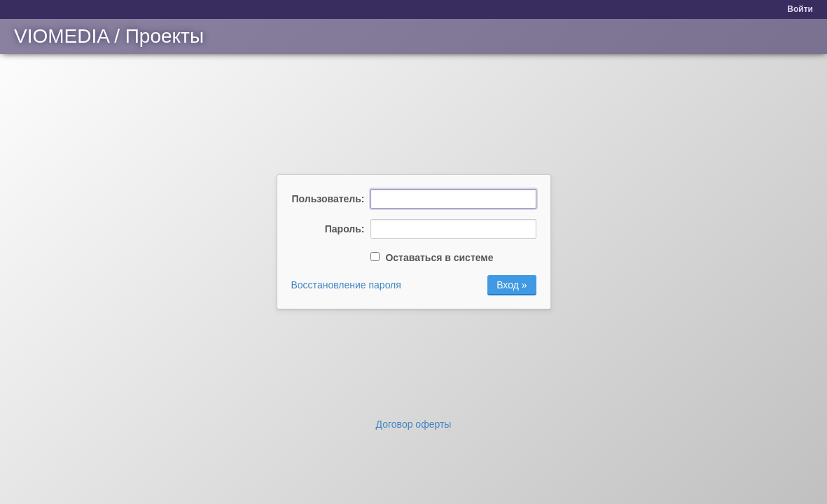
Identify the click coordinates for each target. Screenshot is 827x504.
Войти (800, 9)
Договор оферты (414, 424)
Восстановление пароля (346, 285)
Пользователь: (328, 199)
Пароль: (345, 229)
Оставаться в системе (432, 258)
